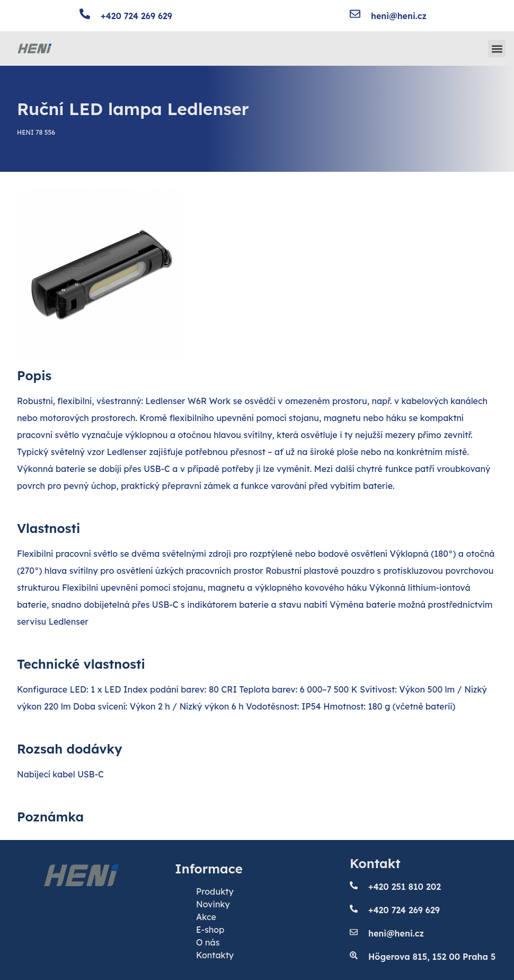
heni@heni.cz (399, 16)
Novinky (213, 904)
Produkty (215, 891)
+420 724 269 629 (136, 16)
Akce (206, 917)
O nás (208, 942)
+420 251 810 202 (405, 887)
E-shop (210, 930)
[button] (497, 49)
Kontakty (215, 955)
